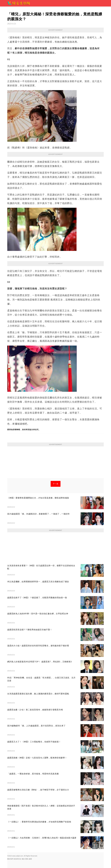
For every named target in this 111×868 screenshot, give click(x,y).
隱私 (27, 859)
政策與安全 (18, 859)
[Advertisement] (55, 463)
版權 (30, 859)
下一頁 (56, 484)
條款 (23, 859)
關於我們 (10, 859)
